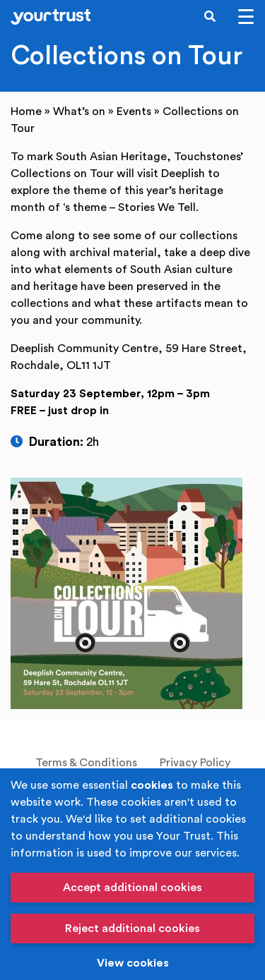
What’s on (79, 111)
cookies (152, 785)
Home (26, 111)
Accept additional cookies (132, 888)
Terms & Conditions (86, 763)
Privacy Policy (195, 763)
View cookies (133, 963)
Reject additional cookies (132, 928)
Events (134, 111)
